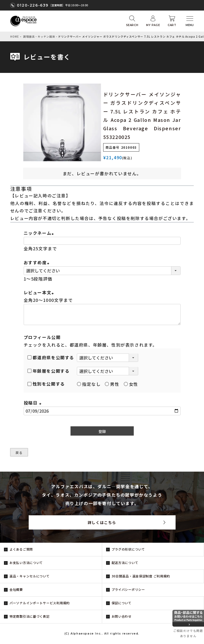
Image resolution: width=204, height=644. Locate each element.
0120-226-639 (33, 5)
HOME (15, 36)
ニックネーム (40, 233)
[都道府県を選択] (108, 358)
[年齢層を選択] (108, 371)
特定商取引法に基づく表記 (30, 616)
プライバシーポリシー (128, 589)
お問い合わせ (122, 616)
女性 (131, 384)
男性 (112, 384)
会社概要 (16, 589)
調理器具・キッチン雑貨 (39, 36)
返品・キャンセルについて (30, 576)
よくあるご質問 (21, 549)
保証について (122, 603)
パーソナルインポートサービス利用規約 (40, 603)
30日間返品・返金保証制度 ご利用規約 (141, 576)
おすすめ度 (37, 262)
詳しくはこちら (102, 522)
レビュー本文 (40, 292)
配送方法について (125, 563)
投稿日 (33, 403)
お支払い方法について (26, 563)
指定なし (89, 384)
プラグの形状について (128, 549)
